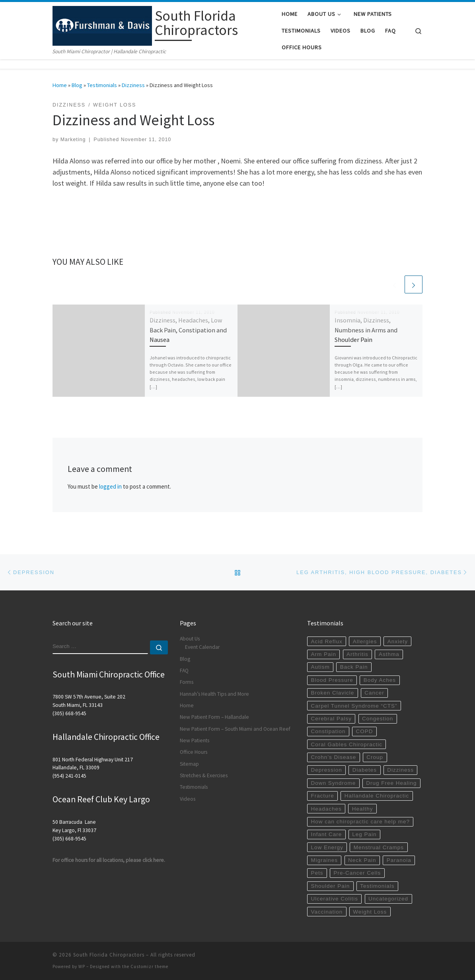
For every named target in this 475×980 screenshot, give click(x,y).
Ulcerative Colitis (334, 899)
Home (60, 85)
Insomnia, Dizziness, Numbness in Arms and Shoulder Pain (366, 330)
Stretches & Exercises (204, 775)
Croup (375, 757)
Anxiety (398, 641)
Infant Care (326, 834)
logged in (110, 486)
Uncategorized (388, 899)
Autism (320, 667)
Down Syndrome (333, 783)
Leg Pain (364, 834)
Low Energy (327, 847)
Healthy (363, 809)
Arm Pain (323, 654)
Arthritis (357, 654)
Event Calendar (202, 647)
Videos (188, 799)
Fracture (322, 796)
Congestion (378, 719)
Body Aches (380, 680)
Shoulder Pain (330, 886)
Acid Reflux (326, 641)
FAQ (184, 670)
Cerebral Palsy (331, 719)
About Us (190, 639)
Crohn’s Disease (333, 757)
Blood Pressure (332, 680)
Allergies (365, 641)
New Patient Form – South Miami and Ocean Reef (235, 729)
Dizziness (133, 85)
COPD (365, 731)
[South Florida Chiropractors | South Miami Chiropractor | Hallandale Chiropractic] (102, 24)
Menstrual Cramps (379, 847)
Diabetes (365, 770)
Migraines (324, 860)
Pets (317, 873)
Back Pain (354, 667)
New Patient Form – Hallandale (214, 717)
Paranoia (399, 860)
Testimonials (102, 85)
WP (82, 966)
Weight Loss (370, 912)
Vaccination (327, 912)
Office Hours (194, 752)
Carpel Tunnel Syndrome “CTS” (354, 706)
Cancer (374, 693)
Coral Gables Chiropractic (347, 744)
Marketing (73, 140)
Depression (326, 770)
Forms (187, 682)
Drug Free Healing (391, 783)
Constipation (328, 731)
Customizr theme (149, 966)
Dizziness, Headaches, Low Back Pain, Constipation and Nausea (188, 330)
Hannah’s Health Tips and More (214, 694)
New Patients (195, 740)
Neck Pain (362, 860)
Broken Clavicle (332, 693)
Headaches (326, 809)
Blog (77, 85)
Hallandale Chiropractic (377, 796)
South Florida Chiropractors (109, 955)
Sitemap (189, 764)
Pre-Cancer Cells (357, 873)
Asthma (389, 654)
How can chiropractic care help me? (360, 822)
